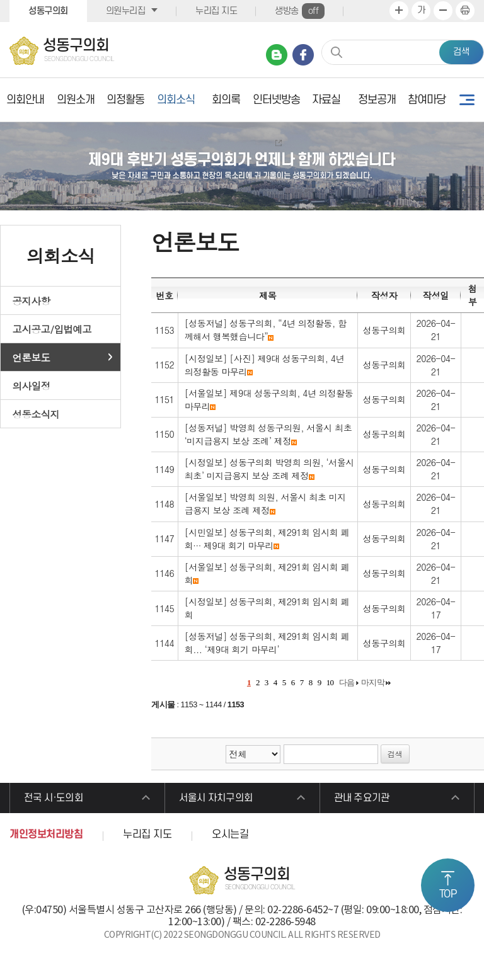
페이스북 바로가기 (303, 55)
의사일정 (32, 385)
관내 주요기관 (366, 800)
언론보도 (32, 357)
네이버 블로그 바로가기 (277, 55)
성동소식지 (36, 414)
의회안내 (25, 100)
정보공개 (377, 100)
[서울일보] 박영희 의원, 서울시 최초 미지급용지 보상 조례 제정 (265, 504)
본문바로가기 (0, 0)
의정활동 (125, 100)
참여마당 (427, 100)
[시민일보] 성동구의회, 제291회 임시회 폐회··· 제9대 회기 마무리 (267, 539)
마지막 (373, 682)
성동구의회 (48, 11)
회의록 (226, 100)
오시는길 (230, 838)
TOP (448, 894)
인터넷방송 (276, 100)
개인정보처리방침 (46, 838)
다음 (347, 682)
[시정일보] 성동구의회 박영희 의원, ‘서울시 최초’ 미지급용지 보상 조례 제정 (269, 469)
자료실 (326, 100)
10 (330, 682)
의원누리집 (126, 11)
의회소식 (176, 100)
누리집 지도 (216, 11)
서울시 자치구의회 (220, 800)
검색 (461, 52)
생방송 (300, 11)
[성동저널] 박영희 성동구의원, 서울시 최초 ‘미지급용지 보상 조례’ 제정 (268, 434)
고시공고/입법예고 (52, 329)
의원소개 (76, 100)
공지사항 (32, 300)
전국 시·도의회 (58, 800)
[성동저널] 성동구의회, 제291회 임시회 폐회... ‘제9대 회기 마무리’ (267, 643)
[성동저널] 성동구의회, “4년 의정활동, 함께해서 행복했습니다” (266, 330)
